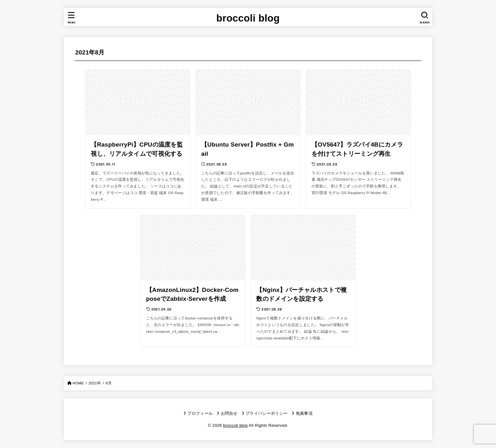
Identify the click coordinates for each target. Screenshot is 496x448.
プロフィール (200, 413)
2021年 (95, 383)
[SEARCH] (425, 18)
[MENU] (71, 18)
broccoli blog (248, 18)
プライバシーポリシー (267, 413)
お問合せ (229, 413)
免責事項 (304, 413)
